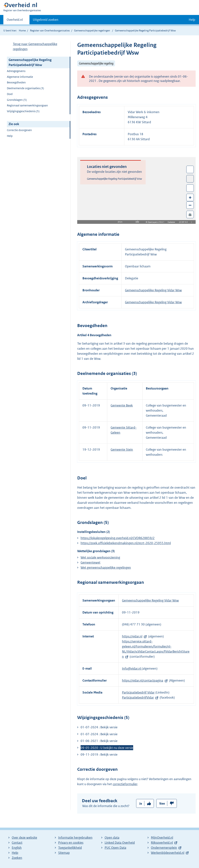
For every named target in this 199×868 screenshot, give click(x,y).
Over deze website (24, 838)
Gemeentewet (90, 562)
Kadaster (172, 222)
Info (137, 221)
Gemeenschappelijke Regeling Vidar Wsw (153, 290)
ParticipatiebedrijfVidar (138, 697)
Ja (141, 803)
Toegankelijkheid (70, 848)
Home (22, 30)
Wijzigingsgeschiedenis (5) (23, 111)
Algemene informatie (20, 77)
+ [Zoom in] (190, 197)
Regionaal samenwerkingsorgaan (27, 105)
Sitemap (64, 853)
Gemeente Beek (122, 405)
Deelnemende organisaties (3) (25, 88)
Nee (162, 803)
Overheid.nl (15, 21)
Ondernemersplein (164, 848)
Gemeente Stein (122, 450)
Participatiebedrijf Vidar (138, 692)
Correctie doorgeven (19, 130)
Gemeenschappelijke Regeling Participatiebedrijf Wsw (30, 62)
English (17, 848)
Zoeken (17, 858)
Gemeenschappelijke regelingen (92, 30)
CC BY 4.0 (185, 222)
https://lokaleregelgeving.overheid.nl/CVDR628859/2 (118, 538)
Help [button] (192, 20)
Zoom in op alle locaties (190, 188)
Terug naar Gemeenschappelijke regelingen (35, 46)
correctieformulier (125, 784)
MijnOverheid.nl (162, 838)
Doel (10, 94)
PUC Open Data (115, 848)
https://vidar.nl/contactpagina (143, 680)
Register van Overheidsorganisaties (50, 30)
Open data (112, 838)
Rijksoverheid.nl (162, 843)
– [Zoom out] (190, 205)
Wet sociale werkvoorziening (100, 557)
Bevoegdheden (16, 82)
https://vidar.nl (132, 636)
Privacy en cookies (71, 843)
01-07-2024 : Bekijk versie (99, 727)
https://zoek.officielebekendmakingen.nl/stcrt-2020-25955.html (126, 543)
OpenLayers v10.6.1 (157, 222)
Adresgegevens (16, 71)
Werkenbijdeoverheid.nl (168, 853)
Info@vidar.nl (132, 668)
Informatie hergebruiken (75, 838)
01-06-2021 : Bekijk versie (99, 741)
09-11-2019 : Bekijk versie (99, 754)
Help (10, 136)
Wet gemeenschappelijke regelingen (106, 568)
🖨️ (190, 214)
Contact (17, 843)
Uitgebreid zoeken (46, 20)
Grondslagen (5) (17, 100)
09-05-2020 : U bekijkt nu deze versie (107, 748)
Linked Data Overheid (120, 843)
